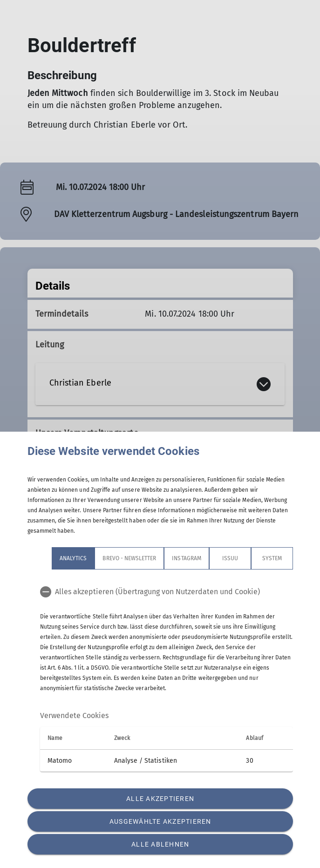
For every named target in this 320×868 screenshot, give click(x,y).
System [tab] (272, 558)
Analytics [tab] (73, 558)
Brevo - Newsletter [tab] (129, 558)
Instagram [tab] (186, 558)
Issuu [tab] (230, 558)
